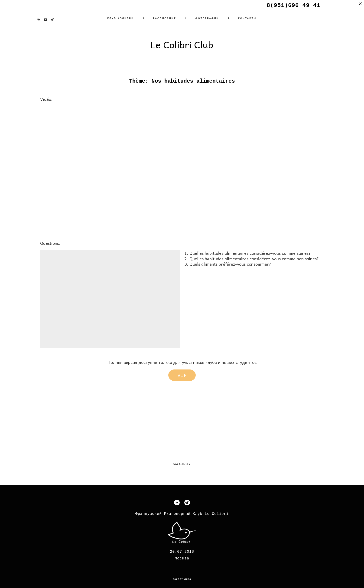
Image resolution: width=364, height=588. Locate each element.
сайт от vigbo (182, 577)
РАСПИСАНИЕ (165, 17)
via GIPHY (182, 461)
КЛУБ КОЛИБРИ (120, 17)
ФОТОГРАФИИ (207, 17)
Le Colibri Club (182, 43)
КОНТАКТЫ (247, 17)
